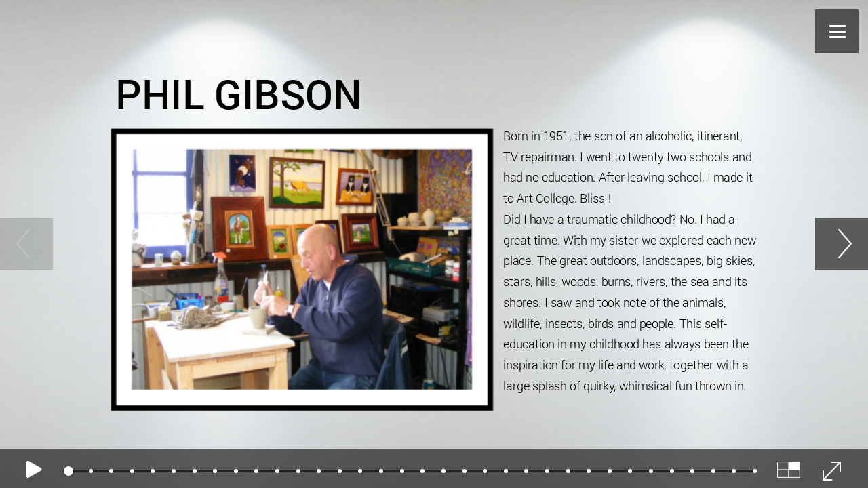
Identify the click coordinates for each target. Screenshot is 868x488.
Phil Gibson (239, 92)
